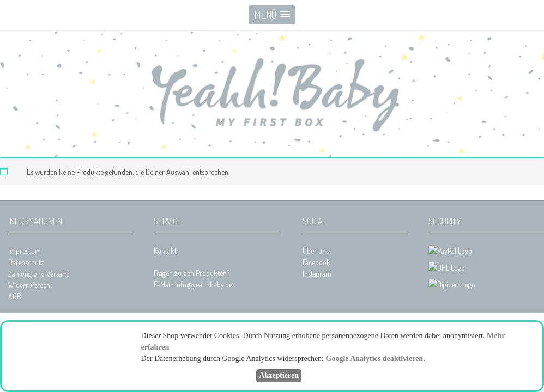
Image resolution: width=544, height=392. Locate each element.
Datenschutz (26, 262)
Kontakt (165, 251)
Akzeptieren (279, 375)
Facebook (316, 262)
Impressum (25, 251)
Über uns (316, 251)
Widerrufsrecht (30, 285)
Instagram (317, 274)
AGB (15, 296)
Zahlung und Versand (39, 274)
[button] (272, 15)
